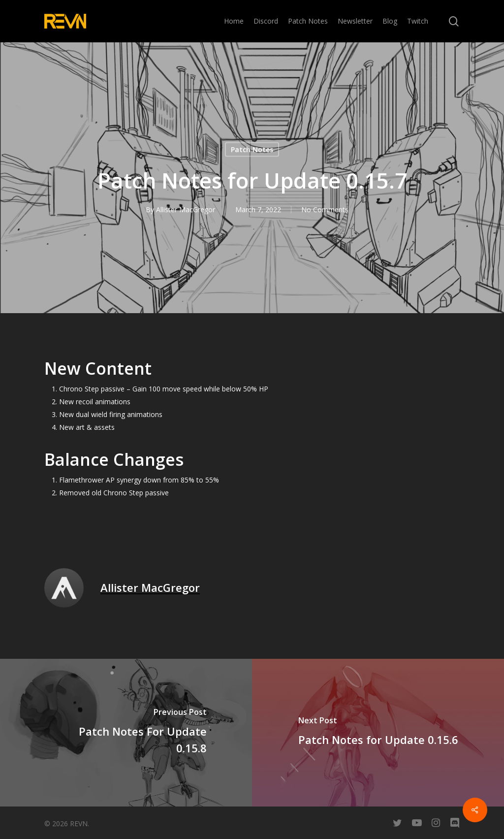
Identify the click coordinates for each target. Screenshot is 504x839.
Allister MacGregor (186, 210)
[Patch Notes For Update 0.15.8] (126, 733)
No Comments (325, 210)
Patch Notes (252, 149)
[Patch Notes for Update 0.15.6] (378, 733)
